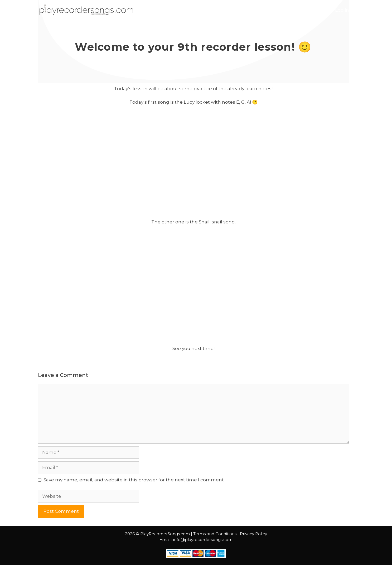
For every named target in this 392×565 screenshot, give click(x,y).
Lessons (257, 10)
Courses (286, 10)
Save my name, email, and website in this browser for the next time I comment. (134, 480)
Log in (342, 10)
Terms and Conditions (215, 534)
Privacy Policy (253, 534)
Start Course (217, 10)
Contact (315, 10)
